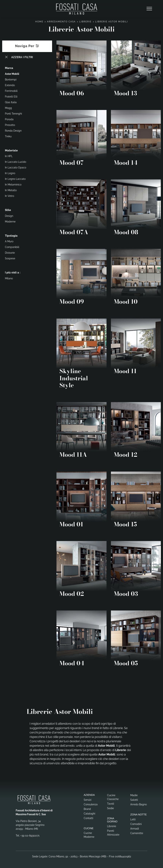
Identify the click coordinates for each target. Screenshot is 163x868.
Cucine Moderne (89, 835)
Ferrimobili (11, 91)
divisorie (10, 253)
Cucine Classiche (113, 797)
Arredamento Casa (61, 22)
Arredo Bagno (139, 804)
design (9, 216)
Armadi (135, 829)
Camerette (137, 833)
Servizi (88, 800)
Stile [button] (8, 210)
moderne (10, 222)
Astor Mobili (12, 74)
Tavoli (111, 804)
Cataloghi (89, 814)
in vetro (10, 196)
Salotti (134, 800)
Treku (8, 136)
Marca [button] (9, 68)
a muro (9, 241)
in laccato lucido (16, 162)
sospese (10, 258)
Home (39, 22)
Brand (87, 809)
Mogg (8, 108)
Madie (134, 795)
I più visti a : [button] (13, 273)
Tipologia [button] (11, 236)
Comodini (136, 824)
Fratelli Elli (11, 97)
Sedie (110, 808)
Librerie (85, 22)
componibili (12, 247)
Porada (9, 119)
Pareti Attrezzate (113, 833)
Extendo (10, 85)
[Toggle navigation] (149, 9)
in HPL (9, 156)
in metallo (11, 190)
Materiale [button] (11, 150)
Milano (9, 278)
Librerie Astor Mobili (112, 22)
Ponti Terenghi (13, 114)
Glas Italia (11, 102)
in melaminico (13, 185)
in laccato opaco (16, 168)
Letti (133, 819)
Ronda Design (13, 131)
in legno (10, 173)
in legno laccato (15, 179)
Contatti (88, 818)
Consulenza (91, 804)
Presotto (10, 125)
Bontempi (11, 80)
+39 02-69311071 (30, 836)
